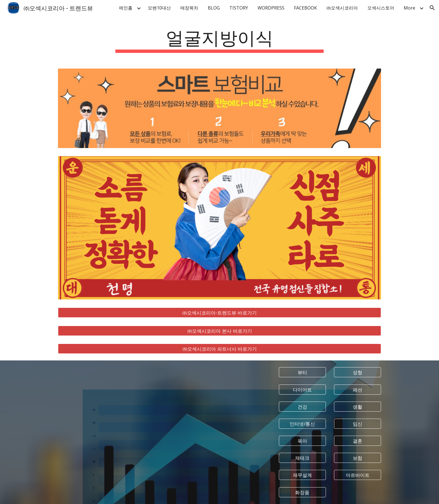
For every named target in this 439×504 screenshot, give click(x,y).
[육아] (302, 441)
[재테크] (302, 458)
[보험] (358, 458)
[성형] (358, 372)
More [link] (409, 8)
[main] (219, 39)
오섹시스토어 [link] (381, 8)
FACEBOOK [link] (305, 8)
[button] (432, 8)
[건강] (302, 406)
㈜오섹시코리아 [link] (342, 8)
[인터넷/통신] (302, 424)
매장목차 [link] (189, 8)
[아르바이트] (358, 475)
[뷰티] (302, 372)
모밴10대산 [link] (159, 8)
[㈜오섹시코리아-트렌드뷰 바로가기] (219, 312)
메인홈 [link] (126, 8)
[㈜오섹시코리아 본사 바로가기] (219, 331)
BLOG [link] (214, 8)
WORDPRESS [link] (271, 8)
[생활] (358, 406)
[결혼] (358, 441)
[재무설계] (302, 475)
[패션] (358, 389)
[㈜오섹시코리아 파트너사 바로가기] (219, 349)
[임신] (358, 424)
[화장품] (302, 492)
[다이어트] (302, 389)
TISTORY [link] (239, 8)
